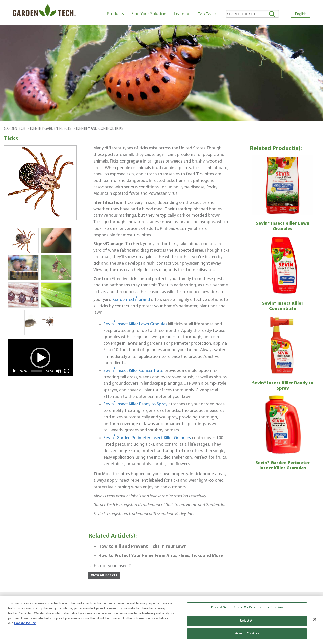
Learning (182, 14)
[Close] (315, 619)
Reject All (247, 621)
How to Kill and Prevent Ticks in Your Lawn (143, 547)
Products (115, 14)
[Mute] (59, 371)
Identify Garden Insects (51, 129)
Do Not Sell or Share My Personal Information (247, 608)
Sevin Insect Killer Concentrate (133, 371)
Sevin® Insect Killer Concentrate (283, 306)
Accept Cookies (247, 634)
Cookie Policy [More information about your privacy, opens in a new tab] (25, 623)
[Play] (14, 371)
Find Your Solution (149, 14)
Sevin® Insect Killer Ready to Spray (283, 386)
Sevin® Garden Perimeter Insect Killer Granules (283, 466)
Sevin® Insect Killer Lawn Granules (283, 226)
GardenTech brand (131, 300)
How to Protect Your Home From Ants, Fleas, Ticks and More (161, 556)
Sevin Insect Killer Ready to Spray (135, 404)
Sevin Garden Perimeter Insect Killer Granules (147, 438)
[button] (40, 358)
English (301, 14)
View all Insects (104, 575)
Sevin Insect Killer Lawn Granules (135, 324)
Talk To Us (207, 14)
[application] (40, 358)
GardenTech (15, 129)
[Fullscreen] (67, 371)
